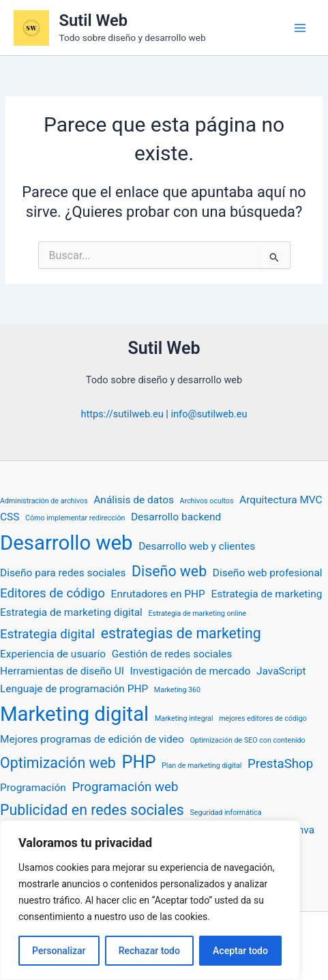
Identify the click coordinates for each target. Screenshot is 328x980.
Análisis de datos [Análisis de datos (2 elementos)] (134, 500)
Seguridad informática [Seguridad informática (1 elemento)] (225, 813)
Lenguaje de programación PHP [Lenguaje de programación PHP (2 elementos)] (74, 689)
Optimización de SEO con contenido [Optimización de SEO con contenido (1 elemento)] (247, 740)
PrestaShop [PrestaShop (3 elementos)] (280, 764)
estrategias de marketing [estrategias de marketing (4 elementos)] (181, 633)
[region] (150, 900)
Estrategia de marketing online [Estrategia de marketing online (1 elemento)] (198, 613)
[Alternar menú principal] (300, 28)
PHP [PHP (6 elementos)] (138, 762)
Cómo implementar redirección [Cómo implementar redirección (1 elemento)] (75, 518)
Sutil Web (93, 20)
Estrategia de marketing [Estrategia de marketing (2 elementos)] (266, 594)
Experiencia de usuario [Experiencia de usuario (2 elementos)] (53, 654)
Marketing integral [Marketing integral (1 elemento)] (184, 718)
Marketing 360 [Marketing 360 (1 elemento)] (177, 690)
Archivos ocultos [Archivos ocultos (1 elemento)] (207, 501)
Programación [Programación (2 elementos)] (33, 788)
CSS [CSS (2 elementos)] (10, 517)
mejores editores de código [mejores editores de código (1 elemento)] (263, 718)
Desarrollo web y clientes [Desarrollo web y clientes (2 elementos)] (197, 546)
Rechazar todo (149, 951)
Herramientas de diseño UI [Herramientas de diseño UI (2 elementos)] (62, 671)
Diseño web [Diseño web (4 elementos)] (169, 571)
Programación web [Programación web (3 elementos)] (125, 787)
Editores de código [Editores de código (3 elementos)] (53, 593)
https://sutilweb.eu (122, 414)
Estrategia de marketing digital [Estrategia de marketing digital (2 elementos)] (71, 612)
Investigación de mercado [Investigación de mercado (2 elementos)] (191, 671)
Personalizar (59, 951)
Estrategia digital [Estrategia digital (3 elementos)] (47, 634)
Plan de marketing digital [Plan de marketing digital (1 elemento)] (202, 766)
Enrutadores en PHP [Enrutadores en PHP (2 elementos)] (158, 594)
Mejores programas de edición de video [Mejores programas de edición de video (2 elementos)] (92, 739)
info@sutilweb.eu (209, 414)
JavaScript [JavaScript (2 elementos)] (281, 671)
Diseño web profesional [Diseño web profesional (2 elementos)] (268, 573)
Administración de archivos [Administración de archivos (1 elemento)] (44, 501)
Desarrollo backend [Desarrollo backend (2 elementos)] (176, 517)
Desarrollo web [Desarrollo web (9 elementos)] (66, 543)
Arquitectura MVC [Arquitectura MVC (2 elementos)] (281, 500)
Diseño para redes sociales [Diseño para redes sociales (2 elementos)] (63, 573)
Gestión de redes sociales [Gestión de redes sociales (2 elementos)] (172, 654)
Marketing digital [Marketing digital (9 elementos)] (74, 714)
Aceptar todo (240, 951)
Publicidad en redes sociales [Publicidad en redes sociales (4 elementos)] (92, 810)
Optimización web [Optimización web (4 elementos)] (58, 763)
